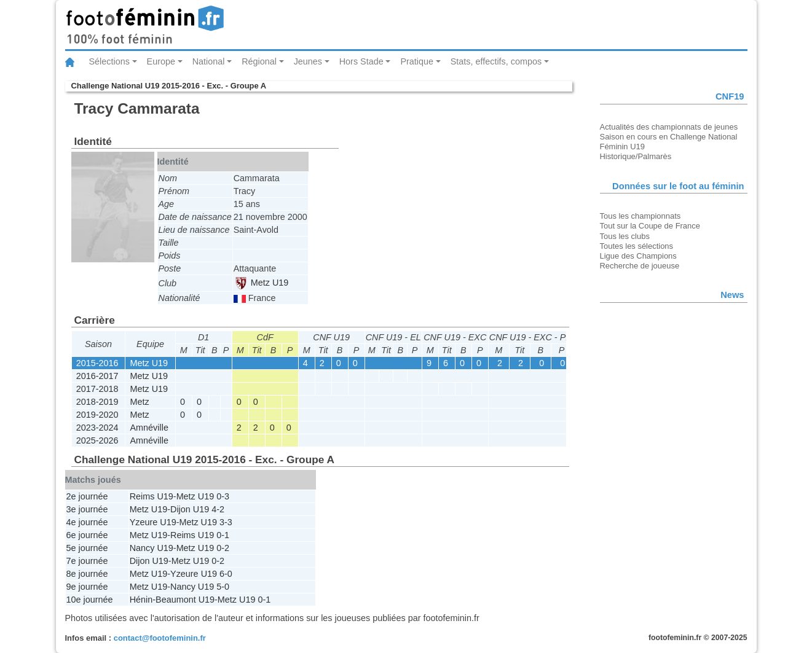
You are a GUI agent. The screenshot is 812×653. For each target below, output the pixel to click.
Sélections (109, 61)
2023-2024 (97, 428)
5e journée (87, 548)
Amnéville (149, 428)
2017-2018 (97, 389)
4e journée (87, 522)
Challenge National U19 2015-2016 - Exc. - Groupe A (169, 86)
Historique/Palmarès (636, 156)
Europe (161, 61)
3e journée (87, 509)
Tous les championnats (641, 216)
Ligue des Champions (638, 256)
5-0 (223, 587)
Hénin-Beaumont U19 (172, 600)
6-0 (226, 574)
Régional (259, 61)
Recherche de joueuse (640, 266)
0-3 (223, 496)
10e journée (90, 600)
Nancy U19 (152, 548)
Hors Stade (361, 61)
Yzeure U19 (153, 522)
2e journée (87, 496)
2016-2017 (97, 376)
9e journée (87, 587)
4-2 (218, 509)
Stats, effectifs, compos (496, 61)
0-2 (223, 548)
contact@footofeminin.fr (160, 638)
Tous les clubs (625, 236)
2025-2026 (97, 440)
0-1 (223, 535)
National (209, 61)
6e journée (87, 535)
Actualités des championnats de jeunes (669, 127)
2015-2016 (97, 363)
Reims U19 (152, 496)
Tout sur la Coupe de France (650, 226)
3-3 (226, 522)
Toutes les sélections (637, 246)
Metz (140, 402)
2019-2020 (97, 415)
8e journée (87, 574)
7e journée (87, 561)
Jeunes (308, 61)
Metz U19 (262, 283)
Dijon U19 (190, 509)
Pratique (417, 61)
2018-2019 (97, 402)
